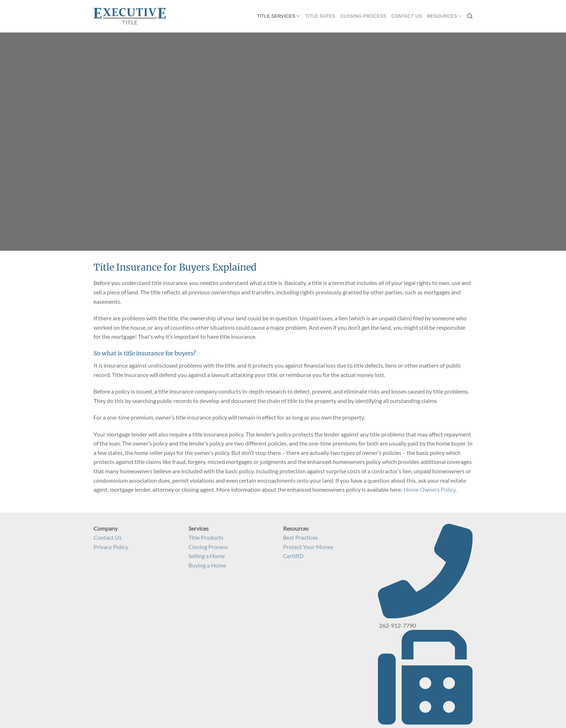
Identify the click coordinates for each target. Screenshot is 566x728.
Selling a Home (207, 556)
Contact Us (407, 16)
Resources (445, 16)
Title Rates (320, 16)
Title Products (206, 537)
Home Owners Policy (430, 489)
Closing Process (363, 16)
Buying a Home (207, 565)
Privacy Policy (111, 547)
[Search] (470, 16)
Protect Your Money (308, 547)
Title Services (279, 16)
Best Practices (301, 537)
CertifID (293, 556)
